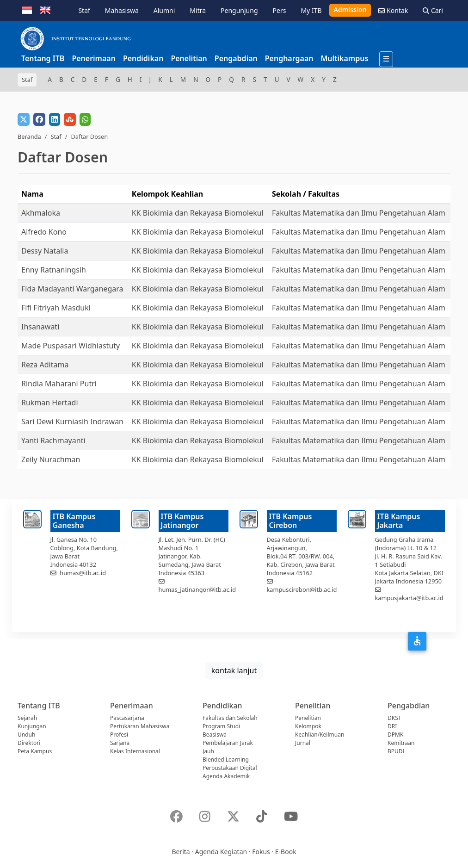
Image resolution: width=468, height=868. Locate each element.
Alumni (164, 10)
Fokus (261, 852)
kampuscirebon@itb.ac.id (302, 589)
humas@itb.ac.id (83, 573)
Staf (84, 10)
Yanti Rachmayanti (53, 440)
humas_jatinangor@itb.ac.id (197, 589)
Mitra (198, 10)
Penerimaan (94, 58)
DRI (392, 726)
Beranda (29, 136)
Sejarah (27, 718)
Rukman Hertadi (50, 403)
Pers (280, 10)
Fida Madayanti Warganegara (72, 289)
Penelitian (189, 58)
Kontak (393, 10)
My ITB (311, 10)
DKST (394, 718)
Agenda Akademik (226, 776)
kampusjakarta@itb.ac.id (409, 598)
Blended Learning (226, 759)
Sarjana (120, 743)
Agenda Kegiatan (221, 852)
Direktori (29, 743)
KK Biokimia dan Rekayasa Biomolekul (198, 213)
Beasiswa (215, 735)
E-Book (286, 852)
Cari (433, 10)
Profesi (119, 735)
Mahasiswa (122, 10)
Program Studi (221, 726)
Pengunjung (239, 10)
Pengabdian (236, 58)
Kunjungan (32, 726)
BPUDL (397, 751)
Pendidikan (143, 58)
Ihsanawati (40, 327)
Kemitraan (401, 743)
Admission (350, 9)
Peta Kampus (35, 751)
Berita (181, 852)
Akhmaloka (41, 213)
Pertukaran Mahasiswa (140, 726)
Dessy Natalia (45, 251)
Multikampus (344, 58)
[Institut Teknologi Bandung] (75, 38)
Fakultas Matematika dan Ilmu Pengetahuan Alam (359, 213)
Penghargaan (289, 58)
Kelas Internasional (135, 751)
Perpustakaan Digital (230, 768)
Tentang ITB (43, 58)
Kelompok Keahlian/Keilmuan (320, 730)
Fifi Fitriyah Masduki (56, 308)
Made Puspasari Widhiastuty (71, 346)
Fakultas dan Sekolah (230, 718)
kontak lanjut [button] (234, 670)
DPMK (395, 735)
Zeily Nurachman (51, 459)
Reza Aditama (45, 365)
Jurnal (303, 743)
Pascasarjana (127, 718)
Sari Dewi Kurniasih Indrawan (72, 422)
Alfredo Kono (44, 232)
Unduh (26, 735)
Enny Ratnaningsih (54, 270)
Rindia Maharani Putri (59, 384)
